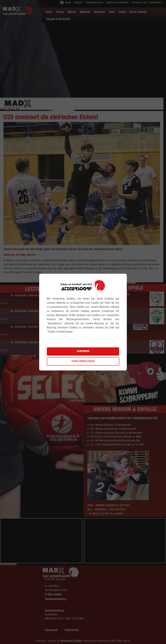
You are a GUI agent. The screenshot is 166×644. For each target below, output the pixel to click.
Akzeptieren (83, 351)
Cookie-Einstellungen (83, 361)
